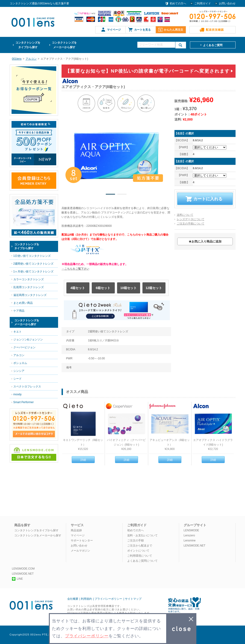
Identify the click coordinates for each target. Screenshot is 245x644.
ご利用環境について (140, 556)
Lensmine (190, 541)
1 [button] (110, 195)
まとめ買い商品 (23, 303)
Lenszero (189, 535)
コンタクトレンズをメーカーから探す (38, 535)
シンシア (19, 371)
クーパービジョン (24, 347)
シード (18, 379)
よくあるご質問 (213, 45)
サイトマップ (133, 599)
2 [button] (122, 195)
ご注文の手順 (136, 541)
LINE (18, 579)
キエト (18, 332)
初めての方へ (178, 3)
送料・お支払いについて (142, 535)
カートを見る (142, 30)
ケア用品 (19, 311)
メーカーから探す (64, 45)
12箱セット (154, 288)
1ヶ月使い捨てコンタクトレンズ (34, 272)
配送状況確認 (215, 30)
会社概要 (73, 599)
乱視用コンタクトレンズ (29, 287)
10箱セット (129, 288)
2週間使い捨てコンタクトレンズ (34, 264)
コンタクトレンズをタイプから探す (36, 530)
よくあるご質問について (142, 561)
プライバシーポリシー (108, 599)
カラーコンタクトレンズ (29, 279)
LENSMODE (191, 530)
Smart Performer (24, 402)
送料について (185, 215)
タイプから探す (28, 45)
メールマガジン (80, 551)
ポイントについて (138, 551)
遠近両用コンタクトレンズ (30, 295)
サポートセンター (82, 541)
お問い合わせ (227, 3)
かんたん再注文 (174, 30)
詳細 (83, 460)
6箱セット (103, 288)
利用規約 (86, 599)
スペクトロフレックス (27, 387)
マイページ (114, 30)
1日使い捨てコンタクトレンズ (32, 256)
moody (18, 394)
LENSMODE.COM (23, 569)
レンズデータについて (191, 219)
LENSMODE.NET (195, 546)
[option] (116, 156)
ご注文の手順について (191, 224)
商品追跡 (76, 530)
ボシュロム (20, 363)
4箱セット (78, 288)
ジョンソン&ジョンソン (28, 340)
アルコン (19, 355)
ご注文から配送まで (140, 546)
